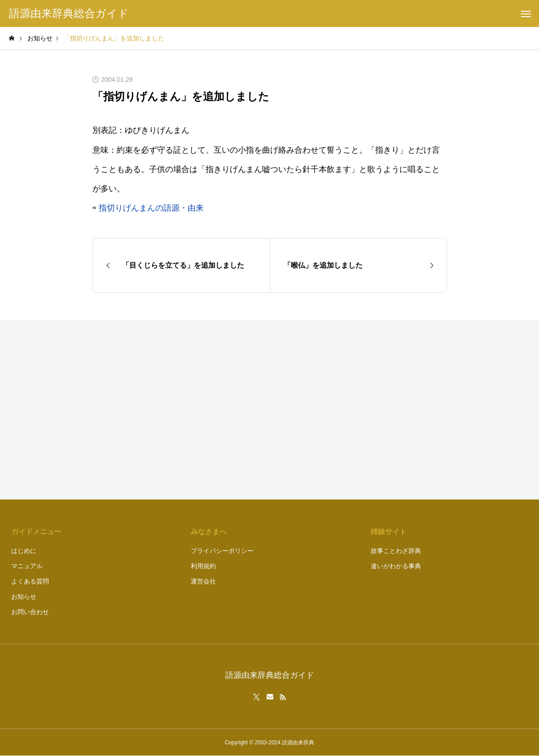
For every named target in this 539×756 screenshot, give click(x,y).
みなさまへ (209, 532)
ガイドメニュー (36, 532)
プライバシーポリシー (222, 551)
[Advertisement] (363, 410)
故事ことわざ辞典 (396, 551)
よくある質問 (30, 581)
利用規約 (203, 566)
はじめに (24, 551)
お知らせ (24, 597)
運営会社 (203, 581)
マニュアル (27, 566)
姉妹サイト (389, 532)
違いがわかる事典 (396, 566)
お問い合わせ (30, 612)
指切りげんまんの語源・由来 (151, 208)
